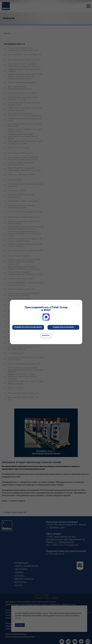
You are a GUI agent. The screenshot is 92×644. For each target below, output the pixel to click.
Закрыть (46, 336)
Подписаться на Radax (63, 327)
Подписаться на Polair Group (28, 327)
